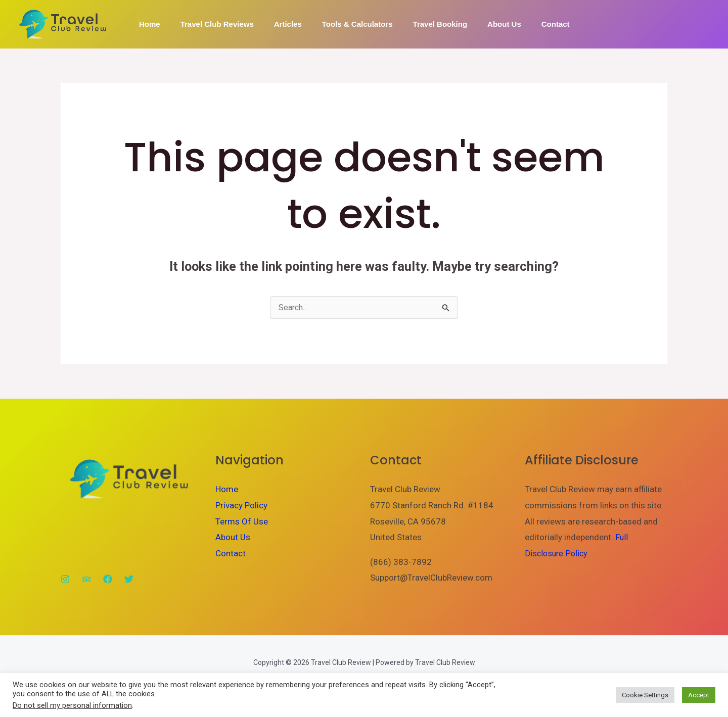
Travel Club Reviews (210, 24)
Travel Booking (418, 24)
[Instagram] (65, 580)
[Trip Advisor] (86, 580)
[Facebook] (108, 580)
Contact (523, 24)
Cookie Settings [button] (645, 695)
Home (147, 24)
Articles (275, 24)
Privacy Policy (241, 506)
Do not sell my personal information (72, 705)
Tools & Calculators (340, 24)
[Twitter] (129, 580)
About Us (476, 24)
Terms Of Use (242, 522)
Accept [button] (699, 695)
